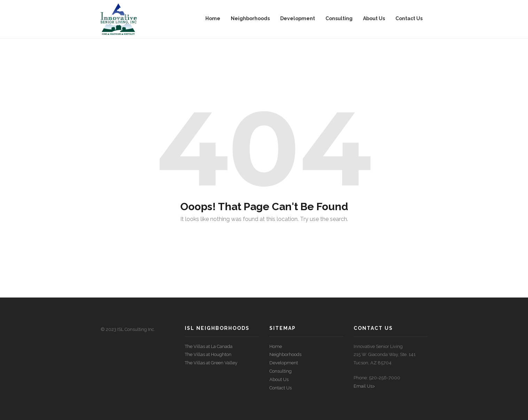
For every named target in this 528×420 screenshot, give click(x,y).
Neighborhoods (285, 354)
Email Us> (364, 386)
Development (284, 363)
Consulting (281, 371)
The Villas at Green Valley (211, 363)
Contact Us (281, 388)
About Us (279, 379)
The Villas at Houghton (208, 354)
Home (276, 346)
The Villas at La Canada (209, 346)
